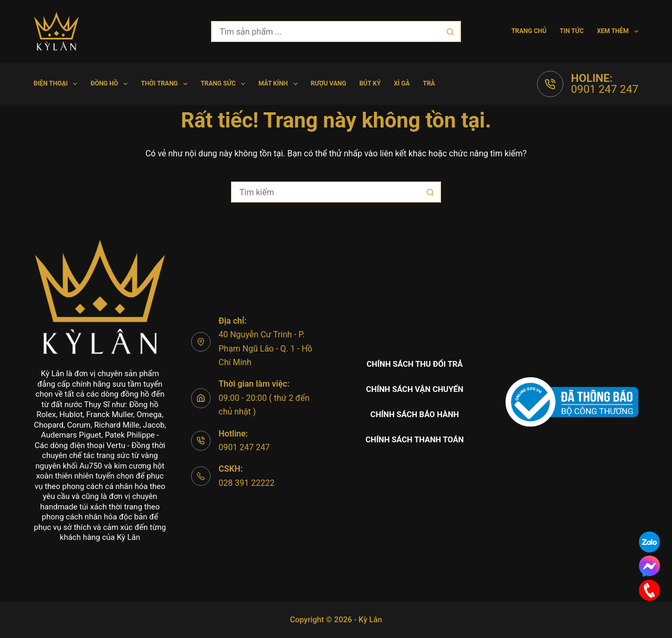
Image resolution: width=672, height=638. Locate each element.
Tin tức (572, 31)
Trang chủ (529, 31)
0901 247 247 (605, 89)
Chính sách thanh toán (414, 440)
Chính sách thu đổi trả (414, 364)
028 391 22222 (246, 483)
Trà (429, 83)
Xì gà (402, 83)
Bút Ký (370, 83)
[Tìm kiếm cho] (325, 31)
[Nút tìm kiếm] (450, 31)
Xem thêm (618, 31)
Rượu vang (329, 83)
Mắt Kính (280, 84)
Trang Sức (225, 84)
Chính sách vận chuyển (414, 389)
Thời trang (166, 84)
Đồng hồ (111, 84)
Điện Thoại (57, 84)
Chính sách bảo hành (415, 414)
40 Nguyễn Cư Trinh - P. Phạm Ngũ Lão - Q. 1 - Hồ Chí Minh (265, 348)
